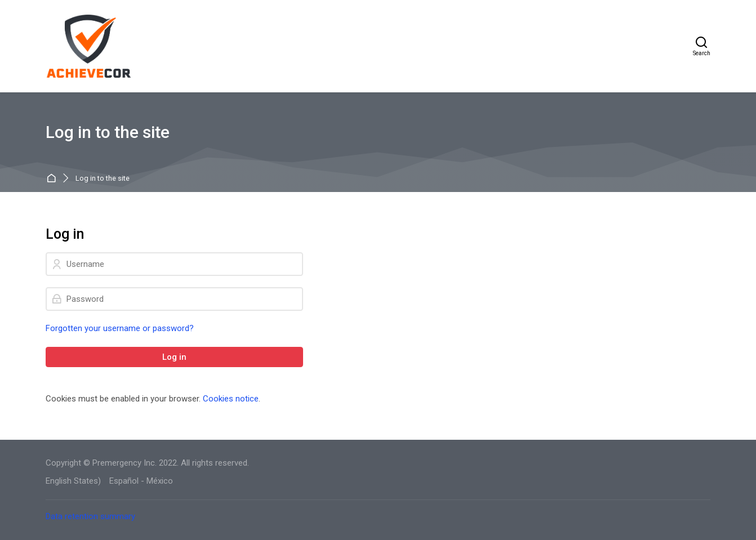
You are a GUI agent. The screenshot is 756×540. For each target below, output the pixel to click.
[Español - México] (141, 481)
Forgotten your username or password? (120, 328)
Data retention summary (90, 516)
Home (53, 179)
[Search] (702, 46)
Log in (174, 357)
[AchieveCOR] (89, 46)
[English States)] (73, 481)
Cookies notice (231, 399)
